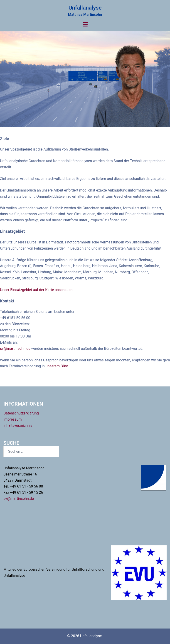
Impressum (13, 419)
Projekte (85, 88)
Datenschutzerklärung (21, 413)
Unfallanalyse (85, 8)
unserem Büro (57, 366)
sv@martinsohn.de (16, 349)
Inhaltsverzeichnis (18, 425)
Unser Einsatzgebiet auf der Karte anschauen (36, 290)
